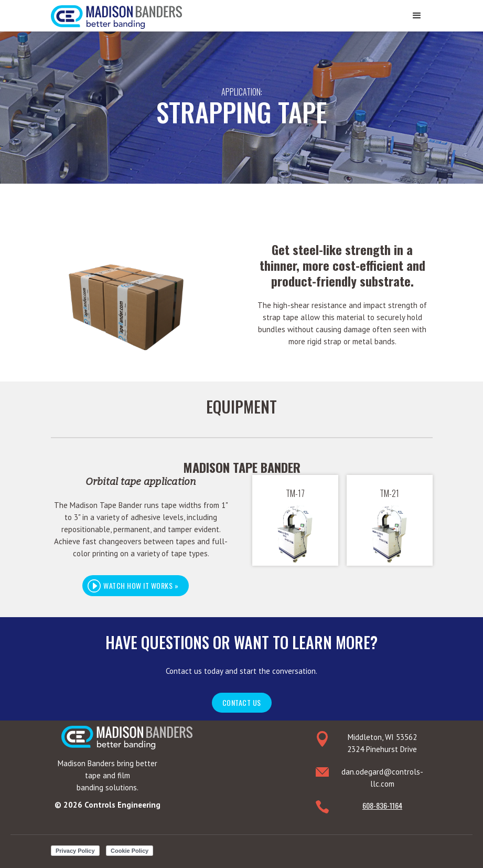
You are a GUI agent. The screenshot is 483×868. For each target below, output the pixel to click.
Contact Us (242, 702)
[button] (417, 16)
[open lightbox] (141, 586)
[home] (116, 14)
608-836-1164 (382, 805)
